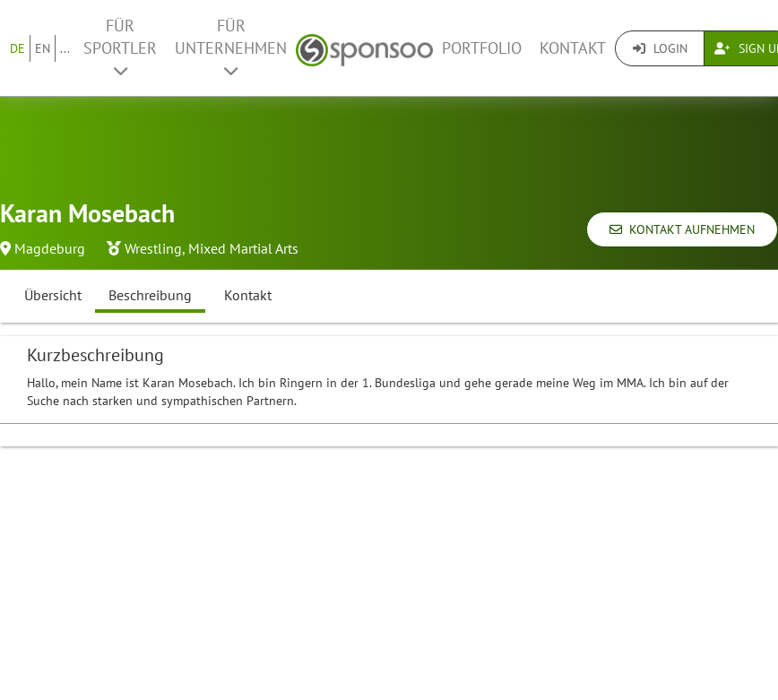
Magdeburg (50, 248)
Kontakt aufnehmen (682, 229)
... (65, 48)
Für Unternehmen (231, 47)
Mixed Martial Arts (243, 248)
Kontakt (573, 48)
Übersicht (53, 295)
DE (17, 48)
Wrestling (153, 248)
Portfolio (482, 48)
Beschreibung (150, 295)
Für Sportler (120, 47)
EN (43, 48)
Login (660, 48)
